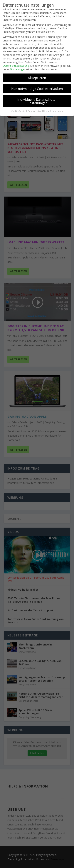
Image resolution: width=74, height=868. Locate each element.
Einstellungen (18, 69)
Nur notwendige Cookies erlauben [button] (37, 89)
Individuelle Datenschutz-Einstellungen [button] (37, 101)
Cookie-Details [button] (18, 111)
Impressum (57, 111)
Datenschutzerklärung (16, 66)
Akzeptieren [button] (37, 78)
